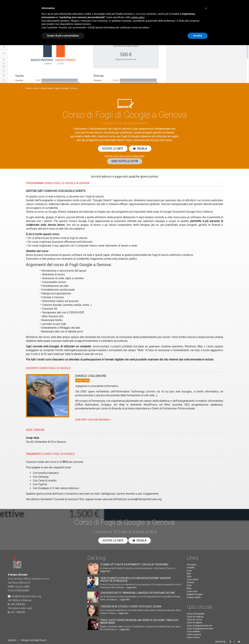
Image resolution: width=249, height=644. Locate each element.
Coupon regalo (194, 597)
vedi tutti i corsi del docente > (93, 420)
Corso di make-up (195, 617)
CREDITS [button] (12, 640)
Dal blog (96, 558)
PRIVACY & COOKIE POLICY (34, 640)
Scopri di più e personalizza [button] (63, 36)
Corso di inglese (195, 623)
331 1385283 (18, 612)
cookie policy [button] (138, 17)
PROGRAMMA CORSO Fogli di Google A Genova (58, 183)
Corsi (36, 88)
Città (189, 577)
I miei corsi (192, 591)
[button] (206, 8)
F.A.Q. (82, 499)
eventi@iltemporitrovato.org (145, 499)
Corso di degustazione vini (200, 626)
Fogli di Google (61, 88)
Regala (140, 149)
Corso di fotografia (196, 614)
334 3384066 (18, 604)
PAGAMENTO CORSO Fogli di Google (50, 454)
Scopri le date (113, 149)
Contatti (191, 568)
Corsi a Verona (194, 634)
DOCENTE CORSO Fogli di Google (48, 368)
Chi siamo (192, 565)
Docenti (190, 582)
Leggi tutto (105, 571)
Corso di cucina (194, 620)
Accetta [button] (198, 36)
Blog (189, 588)
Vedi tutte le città (125, 161)
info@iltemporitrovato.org (26, 596)
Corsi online (192, 580)
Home (29, 88)
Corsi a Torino (193, 637)
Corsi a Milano (194, 632)
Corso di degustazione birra (200, 629)
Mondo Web (46, 88)
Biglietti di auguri (195, 594)
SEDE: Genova (35, 430)
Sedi (189, 574)
